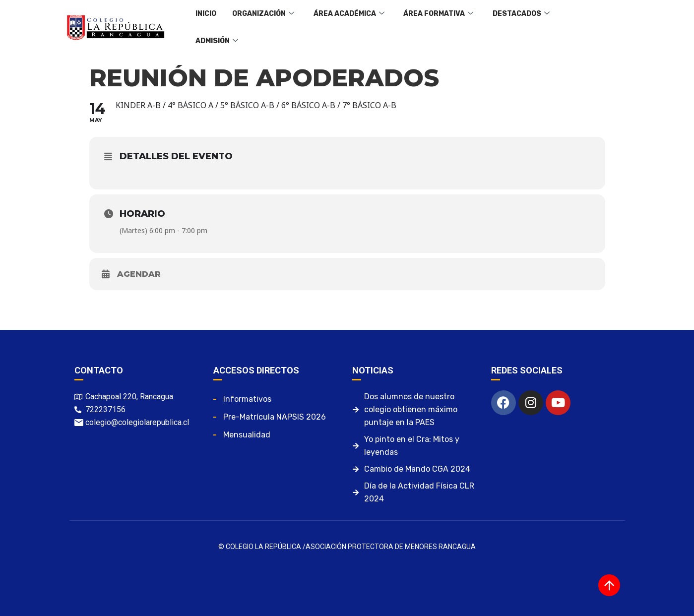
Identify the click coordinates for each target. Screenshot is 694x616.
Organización (259, 27)
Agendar (139, 274)
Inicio (204, 27)
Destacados (507, 27)
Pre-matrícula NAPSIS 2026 (275, 417)
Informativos (247, 399)
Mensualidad (247, 435)
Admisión (572, 27)
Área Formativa (427, 27)
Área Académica (341, 27)
